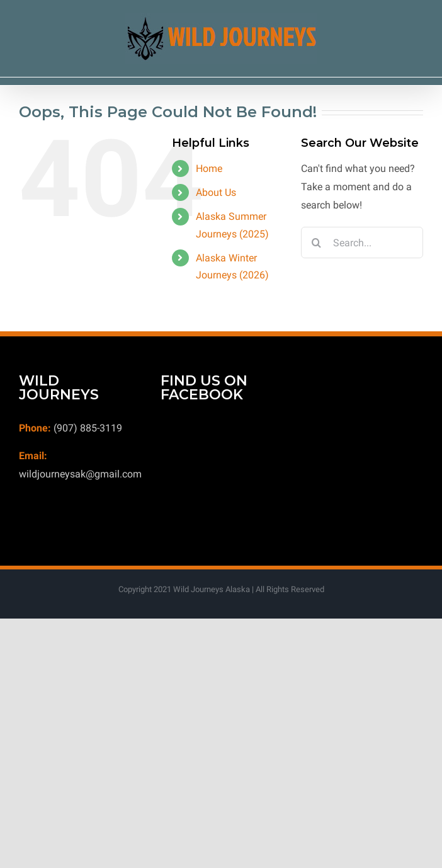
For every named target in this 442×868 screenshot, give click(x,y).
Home (209, 168)
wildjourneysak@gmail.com (80, 474)
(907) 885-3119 (88, 428)
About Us (216, 192)
